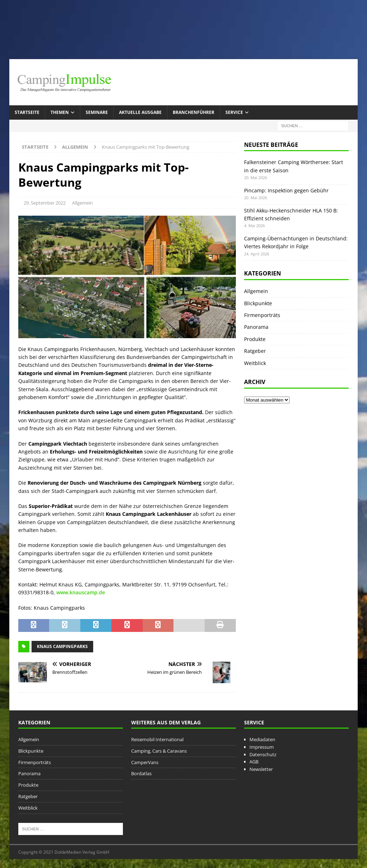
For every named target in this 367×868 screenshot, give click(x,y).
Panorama (256, 327)
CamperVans (145, 762)
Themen (60, 112)
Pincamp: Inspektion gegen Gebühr (286, 190)
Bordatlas (141, 773)
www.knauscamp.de (81, 592)
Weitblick (255, 363)
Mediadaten (262, 739)
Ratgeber (255, 351)
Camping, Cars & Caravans (159, 751)
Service (234, 112)
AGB (254, 762)
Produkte (255, 339)
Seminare (97, 112)
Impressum (262, 747)
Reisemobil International (157, 739)
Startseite (27, 112)
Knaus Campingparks (62, 646)
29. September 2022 (45, 203)
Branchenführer (194, 112)
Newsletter (261, 769)
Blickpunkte (258, 303)
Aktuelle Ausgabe (140, 112)
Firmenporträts (262, 315)
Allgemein (82, 203)
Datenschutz (263, 754)
